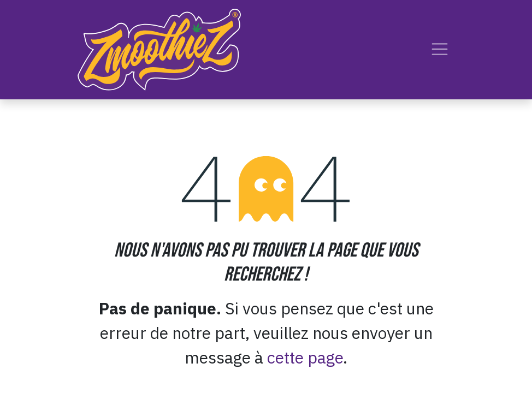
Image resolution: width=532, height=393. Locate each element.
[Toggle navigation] (440, 49)
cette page (305, 357)
